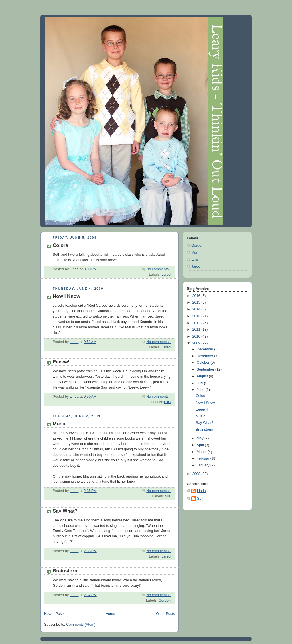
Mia (168, 496)
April (201, 445)
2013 (197, 316)
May (201, 438)
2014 (197, 309)
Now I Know (66, 296)
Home (110, 614)
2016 (197, 296)
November (206, 356)
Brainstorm (66, 571)
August (203, 376)
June (201, 390)
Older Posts (165, 614)
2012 (197, 323)
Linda (201, 491)
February (204, 458)
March (202, 452)
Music (60, 424)
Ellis (167, 402)
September (206, 369)
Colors (60, 245)
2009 (197, 343)
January (204, 465)
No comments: (158, 269)
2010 (197, 336)
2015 (197, 302)
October (204, 363)
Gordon (165, 600)
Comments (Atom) (81, 625)
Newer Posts (54, 614)
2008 (197, 474)
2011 (197, 330)
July (200, 383)
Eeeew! (61, 362)
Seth (201, 499)
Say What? (65, 511)
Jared (166, 275)
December (206, 349)
